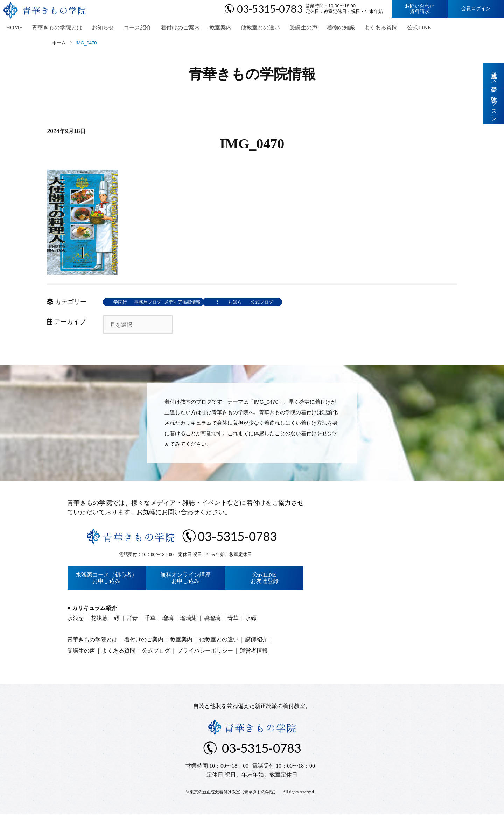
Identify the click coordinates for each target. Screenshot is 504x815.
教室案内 (214, 28)
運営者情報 (254, 652)
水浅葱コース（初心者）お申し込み (106, 579)
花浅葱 (99, 619)
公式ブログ (380, 303)
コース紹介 (133, 28)
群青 (132, 619)
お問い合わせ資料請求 (420, 9)
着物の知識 (331, 28)
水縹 (251, 619)
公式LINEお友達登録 (265, 579)
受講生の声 (295, 28)
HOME (12, 28)
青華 (233, 619)
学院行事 (126, 303)
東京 (278, 303)
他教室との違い (253, 28)
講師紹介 (257, 640)
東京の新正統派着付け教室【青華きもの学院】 (234, 793)
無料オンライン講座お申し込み (185, 579)
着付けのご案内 (175, 28)
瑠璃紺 (189, 619)
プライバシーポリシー (205, 652)
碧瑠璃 (212, 619)
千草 (150, 619)
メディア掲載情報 (227, 303)
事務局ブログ (176, 303)
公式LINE (408, 28)
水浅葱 (76, 619)
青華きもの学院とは (54, 28)
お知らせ (99, 28)
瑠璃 (168, 619)
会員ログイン (476, 9)
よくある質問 (371, 28)
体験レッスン (494, 106)
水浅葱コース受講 (494, 75)
